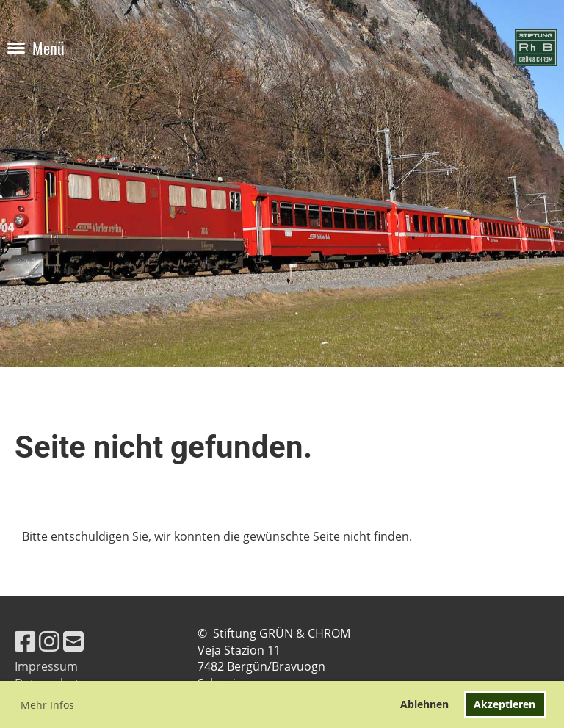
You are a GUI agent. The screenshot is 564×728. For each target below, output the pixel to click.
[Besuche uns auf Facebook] (25, 641)
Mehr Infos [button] (47, 705)
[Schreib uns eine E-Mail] (73, 641)
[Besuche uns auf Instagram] (49, 641)
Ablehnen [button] (424, 704)
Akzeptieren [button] (505, 704)
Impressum (46, 666)
